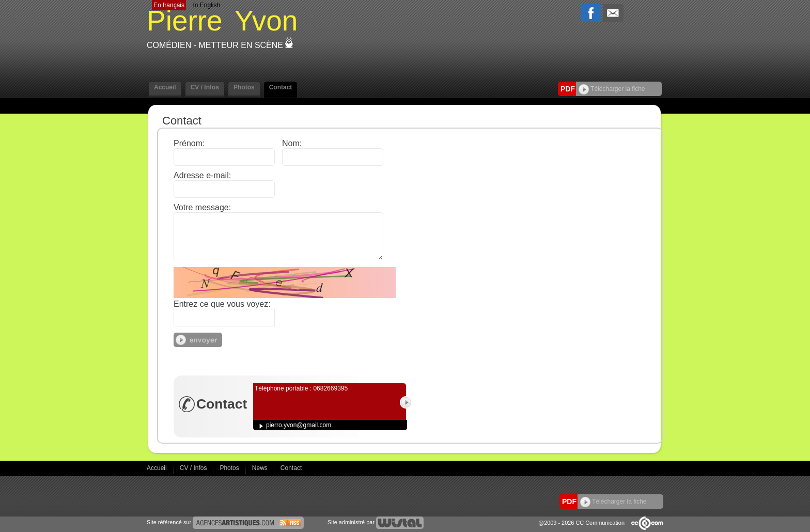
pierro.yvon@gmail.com (299, 425)
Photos (244, 87)
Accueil (165, 87)
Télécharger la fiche (612, 89)
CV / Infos (205, 87)
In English (206, 5)
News (261, 468)
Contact (281, 87)
